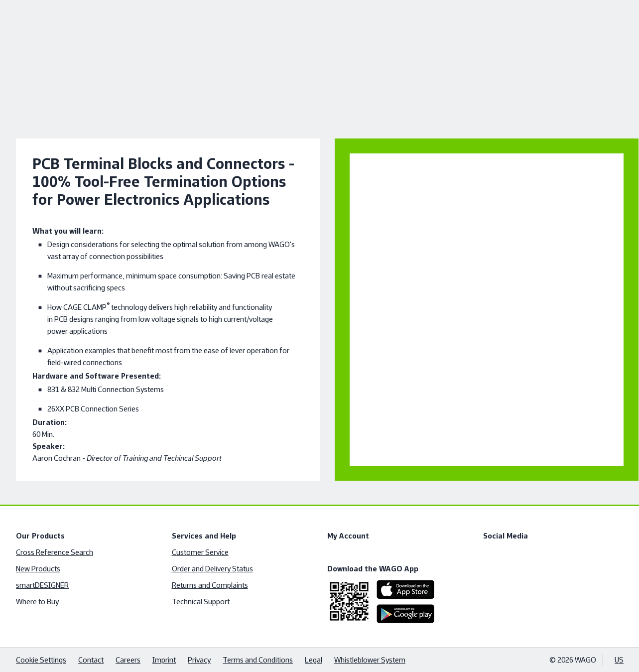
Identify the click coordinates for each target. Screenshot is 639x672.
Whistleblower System (370, 660)
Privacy (199, 660)
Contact (91, 660)
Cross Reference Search (55, 552)
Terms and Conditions (258, 660)
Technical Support (200, 602)
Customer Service (200, 552)
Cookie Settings (41, 660)
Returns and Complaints (209, 585)
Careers (128, 660)
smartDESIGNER (42, 585)
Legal (314, 660)
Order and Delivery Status (212, 569)
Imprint (164, 660)
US (619, 660)
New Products (38, 569)
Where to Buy (37, 602)
